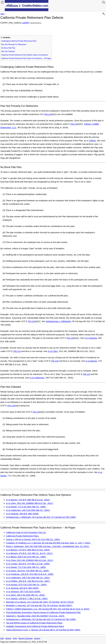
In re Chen (53, 351)
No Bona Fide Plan (8, 48)
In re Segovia (91, 338)
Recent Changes (26, 638)
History (8, 638)
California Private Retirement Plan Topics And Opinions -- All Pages (26, 58)
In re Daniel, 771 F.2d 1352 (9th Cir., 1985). (26, 507)
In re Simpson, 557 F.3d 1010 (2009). (23, 592)
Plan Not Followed (8, 51)
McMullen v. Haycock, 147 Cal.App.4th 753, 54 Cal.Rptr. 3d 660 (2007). (39, 605)
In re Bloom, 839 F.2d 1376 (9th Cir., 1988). (26, 557)
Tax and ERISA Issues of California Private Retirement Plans (34, 623)
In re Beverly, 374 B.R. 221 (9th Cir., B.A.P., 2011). (29, 553)
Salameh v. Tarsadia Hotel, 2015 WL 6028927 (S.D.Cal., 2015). (35, 616)
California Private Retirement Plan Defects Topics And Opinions (25, 55)
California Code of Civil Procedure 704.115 (26, 532)
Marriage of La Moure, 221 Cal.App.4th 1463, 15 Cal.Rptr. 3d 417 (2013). (40, 602)
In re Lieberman (37, 378)
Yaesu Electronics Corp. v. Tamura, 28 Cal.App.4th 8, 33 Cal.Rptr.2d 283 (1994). (43, 630)
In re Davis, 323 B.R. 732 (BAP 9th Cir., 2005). (28, 571)
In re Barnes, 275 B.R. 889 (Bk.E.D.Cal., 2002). (28, 500)
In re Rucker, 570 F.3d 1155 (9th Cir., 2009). (26, 585)
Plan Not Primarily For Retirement (14, 45)
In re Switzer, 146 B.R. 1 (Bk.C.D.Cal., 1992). (27, 598)
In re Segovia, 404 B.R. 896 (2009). (23, 514)
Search (37, 638)
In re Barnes (91, 361)
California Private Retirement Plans (22, 536)
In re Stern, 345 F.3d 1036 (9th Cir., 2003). (26, 595)
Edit (2, 638)
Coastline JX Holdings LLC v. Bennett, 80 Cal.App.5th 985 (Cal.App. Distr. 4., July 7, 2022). (48, 543)
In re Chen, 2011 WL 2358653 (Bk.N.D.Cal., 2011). (30, 503)
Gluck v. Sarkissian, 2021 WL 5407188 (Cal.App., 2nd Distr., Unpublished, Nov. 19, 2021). (48, 546)
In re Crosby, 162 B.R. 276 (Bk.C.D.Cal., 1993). (28, 564)
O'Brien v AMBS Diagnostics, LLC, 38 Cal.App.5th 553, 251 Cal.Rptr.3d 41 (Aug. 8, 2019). (48, 609)
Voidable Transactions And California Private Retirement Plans (35, 626)
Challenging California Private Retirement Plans (19, 41)
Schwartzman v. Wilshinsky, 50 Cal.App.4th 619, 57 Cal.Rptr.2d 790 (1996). (41, 517)
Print (15, 638)
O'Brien (93, 141)
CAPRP (25, 23)
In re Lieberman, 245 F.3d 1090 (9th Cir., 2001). (28, 510)
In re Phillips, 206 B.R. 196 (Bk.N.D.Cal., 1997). (28, 581)
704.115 (48, 114)
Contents (7, 38)
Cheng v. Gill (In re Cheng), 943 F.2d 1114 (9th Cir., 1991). (33, 539)
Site (2, 14)
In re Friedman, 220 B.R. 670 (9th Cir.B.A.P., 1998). (30, 574)
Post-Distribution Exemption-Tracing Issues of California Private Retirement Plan (43, 612)
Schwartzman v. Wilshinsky (58, 321)
